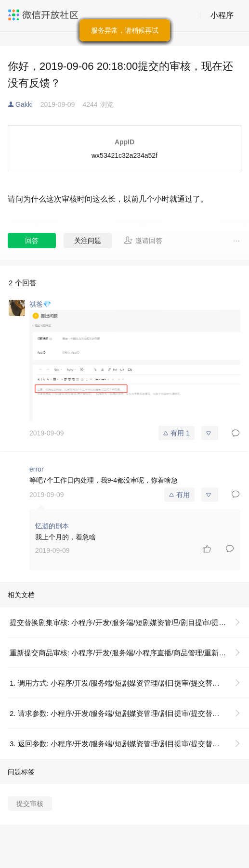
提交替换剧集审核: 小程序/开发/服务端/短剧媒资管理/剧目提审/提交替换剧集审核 (129, 622)
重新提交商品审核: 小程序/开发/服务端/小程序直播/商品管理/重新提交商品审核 (129, 653)
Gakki (24, 104)
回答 (32, 241)
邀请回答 (143, 240)
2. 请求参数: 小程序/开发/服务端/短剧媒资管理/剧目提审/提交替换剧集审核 (129, 713)
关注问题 (88, 241)
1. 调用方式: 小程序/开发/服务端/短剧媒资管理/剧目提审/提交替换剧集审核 (129, 683)
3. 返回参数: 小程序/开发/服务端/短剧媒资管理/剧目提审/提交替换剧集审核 (129, 744)
